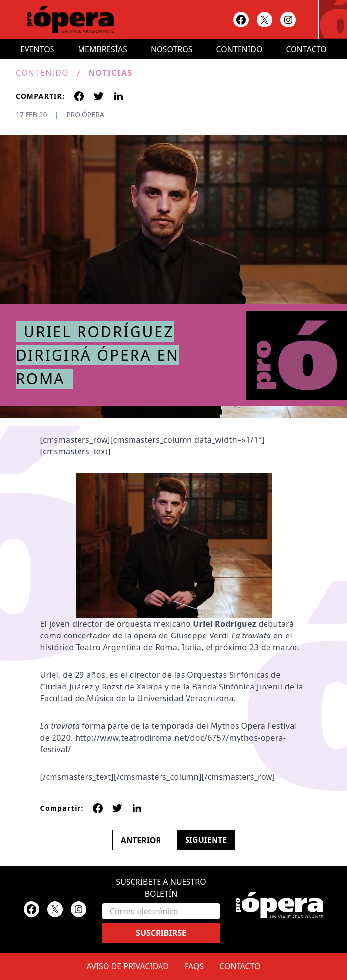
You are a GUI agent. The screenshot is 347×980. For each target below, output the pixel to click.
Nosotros (172, 49)
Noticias (110, 73)
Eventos (37, 49)
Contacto (307, 49)
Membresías (103, 49)
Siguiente (206, 840)
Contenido (240, 49)
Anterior (141, 840)
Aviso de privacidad (128, 966)
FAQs (194, 966)
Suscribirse (161, 933)
